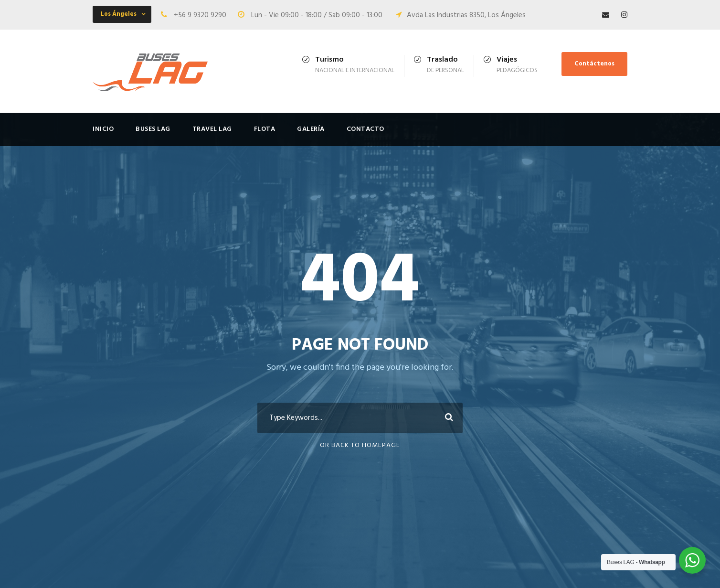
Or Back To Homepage (360, 445)
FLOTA (265, 129)
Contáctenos (594, 64)
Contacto (365, 129)
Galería (311, 129)
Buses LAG (153, 129)
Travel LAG (212, 129)
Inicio (103, 129)
